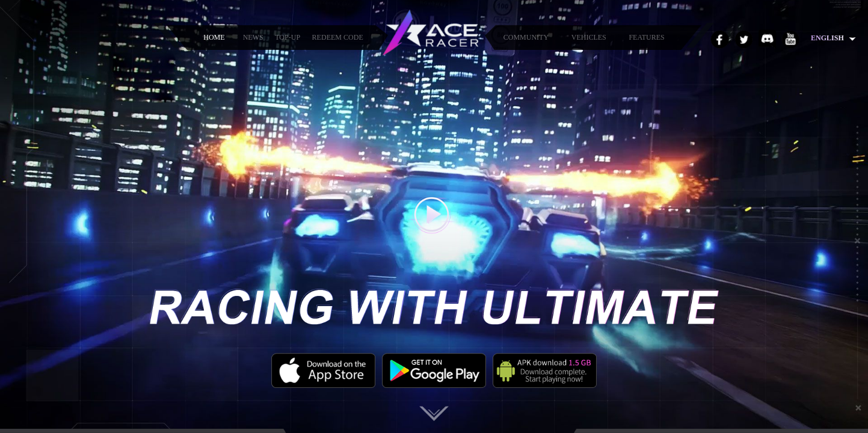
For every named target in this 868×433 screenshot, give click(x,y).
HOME (214, 37)
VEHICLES (589, 37)
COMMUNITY (526, 37)
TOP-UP (288, 37)
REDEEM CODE (338, 37)
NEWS (253, 37)
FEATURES (646, 37)
